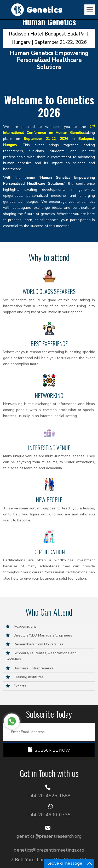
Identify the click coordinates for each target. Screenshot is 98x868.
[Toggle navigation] (90, 10)
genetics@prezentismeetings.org (49, 850)
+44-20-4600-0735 (49, 815)
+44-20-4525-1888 (49, 796)
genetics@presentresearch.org (49, 836)
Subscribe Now (49, 750)
